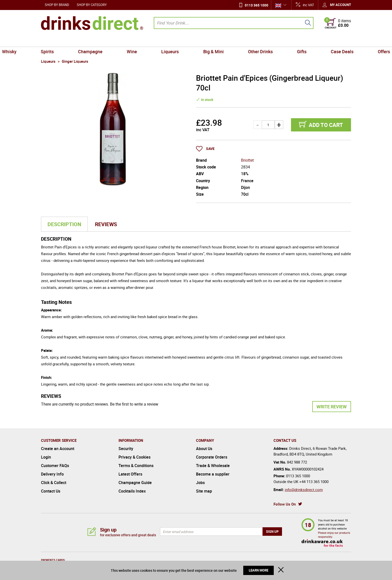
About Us (204, 449)
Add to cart (326, 125)
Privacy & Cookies (134, 457)
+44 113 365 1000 (314, 482)
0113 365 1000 (256, 5)
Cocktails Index (132, 491)
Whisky (50, 41)
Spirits (79, 41)
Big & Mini (209, 41)
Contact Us (51, 491)
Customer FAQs (55, 466)
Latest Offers (130, 474)
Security (126, 449)
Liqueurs (175, 41)
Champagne (113, 41)
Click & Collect (54, 483)
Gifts (279, 41)
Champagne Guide (135, 483)
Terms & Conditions (136, 466)
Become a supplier (213, 474)
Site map (204, 491)
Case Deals (310, 41)
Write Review (332, 407)
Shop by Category (92, 5)
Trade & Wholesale (213, 466)
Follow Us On (285, 504)
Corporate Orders (212, 457)
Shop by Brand (57, 5)
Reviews (106, 224)
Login (46, 457)
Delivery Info (52, 474)
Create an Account (58, 449)
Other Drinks (247, 41)
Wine (146, 41)
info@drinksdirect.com (304, 490)
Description (64, 224)
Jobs (200, 483)
